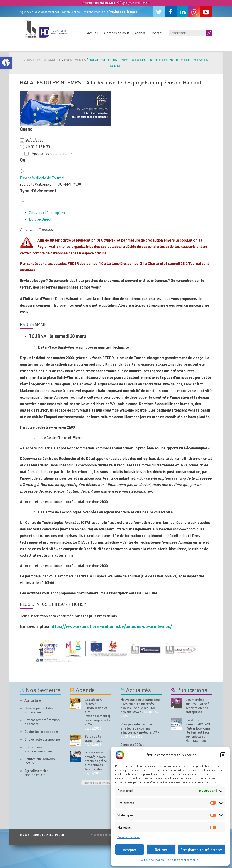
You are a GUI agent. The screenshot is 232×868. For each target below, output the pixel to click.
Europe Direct (40, 219)
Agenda (140, 33)
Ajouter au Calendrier (46, 153)
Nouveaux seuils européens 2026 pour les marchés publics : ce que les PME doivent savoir (141, 706)
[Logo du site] (46, 29)
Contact (157, 33)
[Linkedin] (183, 12)
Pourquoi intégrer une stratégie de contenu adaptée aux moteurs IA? (139, 728)
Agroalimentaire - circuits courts (37, 773)
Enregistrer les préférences (202, 850)
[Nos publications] (176, 704)
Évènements (75, 60)
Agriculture (33, 700)
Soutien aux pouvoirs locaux (40, 761)
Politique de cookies (152, 860)
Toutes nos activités (97, 782)
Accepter (130, 850)
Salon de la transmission (94, 738)
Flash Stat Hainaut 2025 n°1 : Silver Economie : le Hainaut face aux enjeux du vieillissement (198, 730)
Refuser (161, 850)
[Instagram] (194, 12)
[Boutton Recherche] (209, 33)
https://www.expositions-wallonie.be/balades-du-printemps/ (111, 626)
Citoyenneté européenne (49, 212)
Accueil (93, 33)
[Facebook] (171, 12)
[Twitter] (159, 12)
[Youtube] (206, 12)
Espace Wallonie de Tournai (42, 178)
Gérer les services (128, 837)
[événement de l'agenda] (76, 704)
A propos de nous (116, 33)
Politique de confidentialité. (182, 860)
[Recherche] (188, 33)
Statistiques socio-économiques (39, 749)
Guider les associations (42, 732)
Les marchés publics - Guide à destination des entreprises (197, 706)
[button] (6, 63)
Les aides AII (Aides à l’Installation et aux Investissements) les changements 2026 (97, 712)
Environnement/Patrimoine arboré (42, 722)
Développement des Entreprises (39, 710)
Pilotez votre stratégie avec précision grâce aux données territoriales (96, 761)
